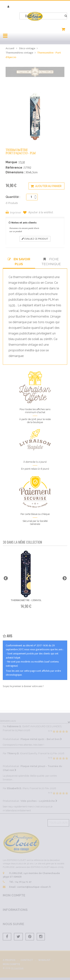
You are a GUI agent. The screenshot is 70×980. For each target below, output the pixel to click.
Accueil (10, 48)
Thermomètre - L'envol (26, 600)
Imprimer (16, 213)
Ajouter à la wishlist (40, 213)
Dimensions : (15, 172)
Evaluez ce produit (35, 239)
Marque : (12, 162)
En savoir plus (19, 262)
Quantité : (13, 197)
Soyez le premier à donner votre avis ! (23, 686)
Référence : (15, 168)
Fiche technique (51, 262)
